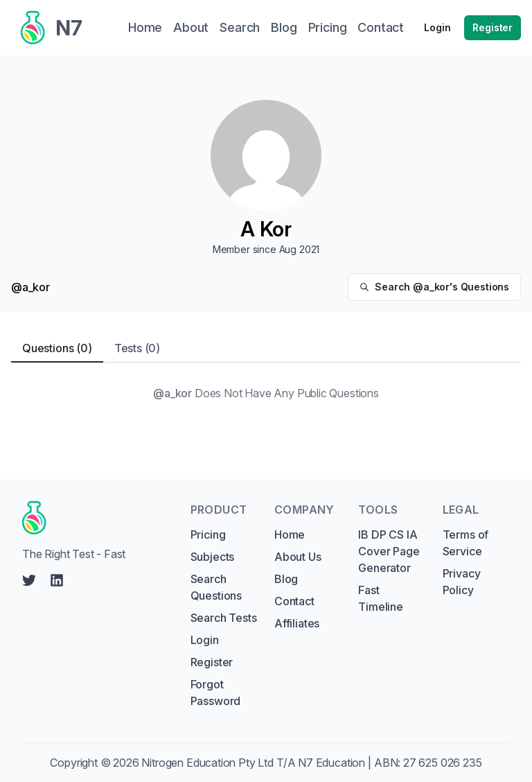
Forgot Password (216, 693)
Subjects (213, 557)
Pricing (208, 535)
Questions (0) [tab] (57, 348)
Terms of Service (466, 543)
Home (290, 535)
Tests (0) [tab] (137, 348)
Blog (286, 579)
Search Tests (224, 618)
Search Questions (216, 587)
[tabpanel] (266, 393)
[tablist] (266, 348)
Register (493, 27)
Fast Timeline (381, 598)
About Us (298, 557)
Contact (294, 601)
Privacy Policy (462, 582)
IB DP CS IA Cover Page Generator (389, 551)
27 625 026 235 (443, 763)
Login (437, 27)
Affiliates (297, 623)
